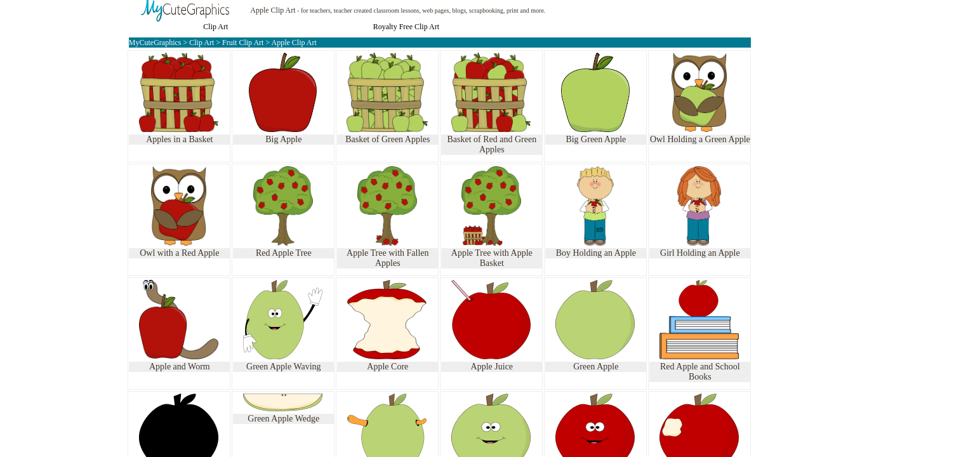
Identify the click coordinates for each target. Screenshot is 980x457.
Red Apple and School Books (700, 372)
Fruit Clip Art (244, 43)
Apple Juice (492, 367)
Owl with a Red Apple (179, 253)
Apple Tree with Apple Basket (492, 258)
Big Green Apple (596, 139)
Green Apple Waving (284, 367)
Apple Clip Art (273, 10)
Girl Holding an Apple (700, 253)
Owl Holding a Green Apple (700, 139)
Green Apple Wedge (283, 419)
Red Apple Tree (284, 253)
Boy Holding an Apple (596, 253)
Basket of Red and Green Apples (492, 144)
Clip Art (215, 27)
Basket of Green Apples (387, 139)
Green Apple (596, 367)
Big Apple (283, 139)
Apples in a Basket (179, 139)
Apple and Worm (180, 367)
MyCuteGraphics (155, 43)
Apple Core (387, 367)
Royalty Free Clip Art (406, 27)
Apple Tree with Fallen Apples (388, 258)
